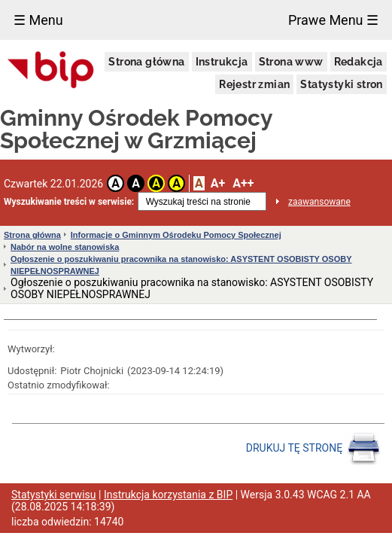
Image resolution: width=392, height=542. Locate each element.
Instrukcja (222, 62)
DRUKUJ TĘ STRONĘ (313, 449)
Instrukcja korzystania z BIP (168, 495)
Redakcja (359, 62)
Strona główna (146, 62)
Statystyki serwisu (54, 495)
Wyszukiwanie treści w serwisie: (69, 202)
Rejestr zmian (254, 84)
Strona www (291, 62)
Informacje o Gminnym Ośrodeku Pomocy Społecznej (176, 235)
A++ (243, 183)
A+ (218, 183)
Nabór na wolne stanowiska (65, 247)
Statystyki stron (341, 84)
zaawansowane (319, 202)
